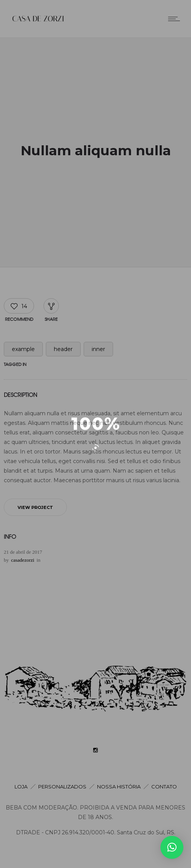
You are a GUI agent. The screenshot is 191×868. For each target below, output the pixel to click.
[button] (172, 847)
